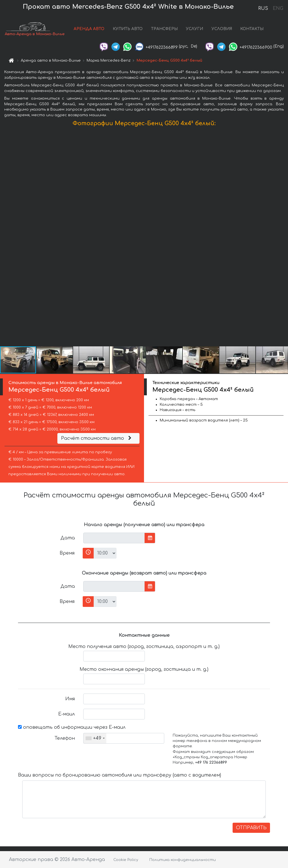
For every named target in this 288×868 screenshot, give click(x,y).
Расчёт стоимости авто (97, 438)
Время (67, 553)
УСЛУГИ (194, 29)
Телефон (65, 738)
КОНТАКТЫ (252, 29)
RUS (263, 8)
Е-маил (67, 714)
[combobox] (95, 738)
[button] (283, 238)
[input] (114, 538)
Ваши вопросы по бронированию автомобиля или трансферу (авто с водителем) (120, 775)
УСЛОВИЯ (222, 29)
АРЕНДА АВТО (89, 29)
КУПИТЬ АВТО (128, 29)
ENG (278, 8)
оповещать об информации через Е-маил (72, 727)
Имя (70, 699)
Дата (68, 538)
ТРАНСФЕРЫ (164, 29)
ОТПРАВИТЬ (251, 828)
